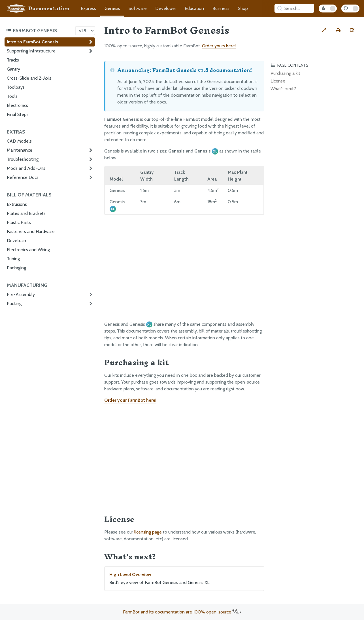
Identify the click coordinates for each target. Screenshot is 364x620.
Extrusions (17, 204)
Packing (14, 303)
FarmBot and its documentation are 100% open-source (182, 612)
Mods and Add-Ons (26, 168)
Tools (12, 96)
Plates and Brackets (26, 213)
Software (138, 8)
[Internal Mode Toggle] (328, 9)
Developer (166, 8)
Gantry (13, 69)
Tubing (13, 259)
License (278, 81)
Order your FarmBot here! (130, 400)
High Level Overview (184, 579)
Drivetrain (16, 241)
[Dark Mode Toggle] (350, 9)
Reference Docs (23, 177)
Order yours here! (219, 46)
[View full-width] (324, 30)
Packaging (16, 268)
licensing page (148, 532)
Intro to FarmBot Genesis (32, 42)
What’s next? (283, 89)
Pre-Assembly (21, 294)
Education (194, 8)
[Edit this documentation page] (352, 30)
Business (221, 8)
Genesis (112, 8)
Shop (243, 8)
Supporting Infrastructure (31, 51)
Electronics (17, 105)
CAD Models (19, 141)
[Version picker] (85, 31)
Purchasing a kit (285, 73)
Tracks (13, 60)
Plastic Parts (19, 222)
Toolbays (16, 87)
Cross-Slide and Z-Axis (29, 78)
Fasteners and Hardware (31, 231)
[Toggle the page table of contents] (314, 65)
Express (88, 8)
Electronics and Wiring (28, 250)
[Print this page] (338, 30)
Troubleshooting (23, 159)
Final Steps (18, 114)
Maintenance (20, 150)
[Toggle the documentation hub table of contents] (39, 31)
